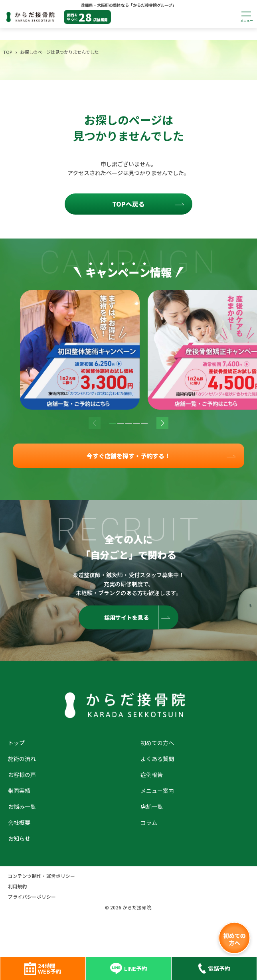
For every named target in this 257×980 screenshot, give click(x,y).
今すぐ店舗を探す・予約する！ (128, 456)
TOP (8, 52)
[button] (113, 423)
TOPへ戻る (128, 204)
